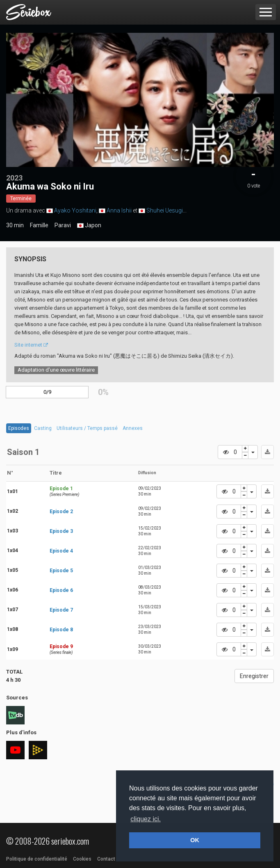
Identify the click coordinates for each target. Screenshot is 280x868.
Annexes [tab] (133, 428)
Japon (89, 226)
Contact (106, 859)
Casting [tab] (43, 428)
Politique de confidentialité (37, 859)
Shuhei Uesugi (165, 210)
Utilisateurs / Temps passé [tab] (87, 428)
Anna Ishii (119, 210)
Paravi (63, 225)
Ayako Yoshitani (75, 210)
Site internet (31, 345)
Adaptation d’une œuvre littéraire (56, 370)
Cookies (82, 859)
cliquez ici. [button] (146, 819)
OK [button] (195, 840)
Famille (39, 225)
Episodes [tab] (19, 428)
